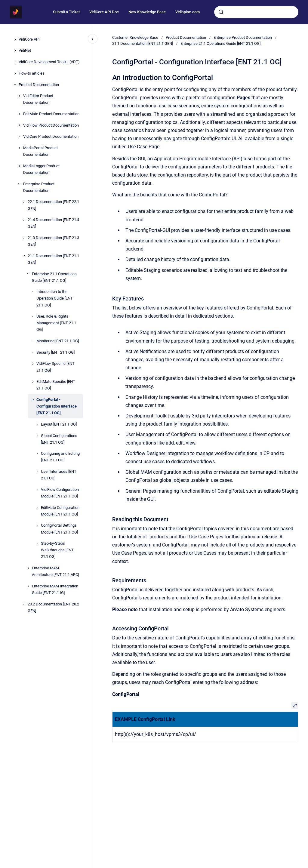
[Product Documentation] (15, 85)
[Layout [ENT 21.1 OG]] (37, 424)
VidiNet (25, 50)
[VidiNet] (15, 51)
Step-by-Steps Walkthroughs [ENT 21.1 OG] (57, 550)
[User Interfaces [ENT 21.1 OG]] (37, 472)
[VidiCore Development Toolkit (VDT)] (15, 62)
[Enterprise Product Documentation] (19, 184)
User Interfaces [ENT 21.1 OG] (59, 475)
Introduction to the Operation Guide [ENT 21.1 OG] (55, 298)
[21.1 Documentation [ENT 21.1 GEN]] (24, 256)
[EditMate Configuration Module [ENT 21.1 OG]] (37, 507)
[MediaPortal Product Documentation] (19, 148)
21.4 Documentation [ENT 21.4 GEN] (53, 223)
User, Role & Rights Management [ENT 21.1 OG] (56, 323)
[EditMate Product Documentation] (19, 114)
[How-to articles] (15, 73)
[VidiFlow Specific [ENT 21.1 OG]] (33, 364)
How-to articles (32, 73)
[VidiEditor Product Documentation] (19, 96)
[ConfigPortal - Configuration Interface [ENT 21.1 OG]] (33, 400)
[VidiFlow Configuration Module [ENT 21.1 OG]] (37, 490)
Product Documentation (39, 85)
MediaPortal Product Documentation (40, 151)
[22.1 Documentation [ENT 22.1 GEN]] (24, 202)
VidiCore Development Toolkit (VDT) (49, 62)
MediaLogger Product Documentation (41, 169)
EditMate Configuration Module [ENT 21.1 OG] (60, 511)
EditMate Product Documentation (51, 114)
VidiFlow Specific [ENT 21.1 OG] (55, 367)
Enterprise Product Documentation (39, 187)
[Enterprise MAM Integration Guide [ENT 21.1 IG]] (28, 586)
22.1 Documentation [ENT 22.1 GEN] (53, 205)
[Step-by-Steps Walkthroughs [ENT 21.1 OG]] (37, 543)
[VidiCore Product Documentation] (19, 137)
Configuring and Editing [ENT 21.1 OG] (60, 457)
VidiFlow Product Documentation (51, 125)
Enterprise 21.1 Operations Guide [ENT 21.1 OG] (54, 277)
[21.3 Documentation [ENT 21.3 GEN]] (24, 238)
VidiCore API (29, 39)
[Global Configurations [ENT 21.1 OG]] (37, 436)
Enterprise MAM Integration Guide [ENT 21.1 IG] (55, 589)
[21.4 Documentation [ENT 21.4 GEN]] (24, 220)
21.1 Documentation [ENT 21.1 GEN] (53, 259)
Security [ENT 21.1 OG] (55, 352)
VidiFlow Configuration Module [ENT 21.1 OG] (60, 493)
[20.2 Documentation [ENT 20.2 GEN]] (24, 604)
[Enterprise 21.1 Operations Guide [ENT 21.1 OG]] (28, 274)
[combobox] (256, 12)
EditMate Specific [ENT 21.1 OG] (56, 385)
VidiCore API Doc (104, 12)
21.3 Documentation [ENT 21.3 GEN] (53, 241)
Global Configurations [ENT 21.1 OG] (59, 439)
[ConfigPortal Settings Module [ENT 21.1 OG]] (37, 525)
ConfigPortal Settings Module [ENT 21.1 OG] (59, 529)
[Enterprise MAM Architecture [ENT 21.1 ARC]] (28, 568)
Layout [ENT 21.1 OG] (59, 424)
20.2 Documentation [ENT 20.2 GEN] (53, 607)
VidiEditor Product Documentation (38, 99)
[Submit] (221, 12)
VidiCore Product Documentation (51, 136)
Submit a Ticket (66, 12)
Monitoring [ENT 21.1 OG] (58, 341)
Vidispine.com (188, 12)
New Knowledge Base (147, 12)
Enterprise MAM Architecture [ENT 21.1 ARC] (55, 571)
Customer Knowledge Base (135, 37)
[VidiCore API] (15, 39)
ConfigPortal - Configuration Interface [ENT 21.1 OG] (57, 406)
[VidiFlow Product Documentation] (19, 125)
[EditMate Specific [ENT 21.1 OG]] (33, 382)
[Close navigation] (93, 39)
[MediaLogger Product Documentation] (19, 166)
